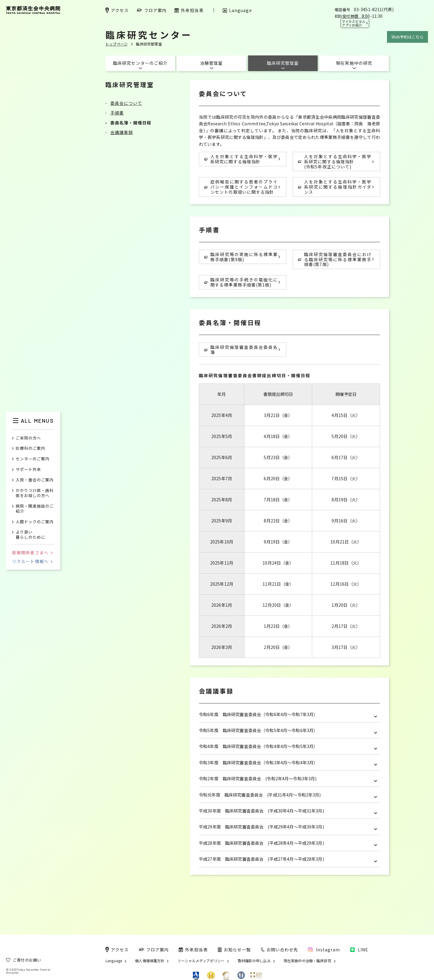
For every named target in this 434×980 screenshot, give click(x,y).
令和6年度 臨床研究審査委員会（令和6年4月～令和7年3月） (288, 714)
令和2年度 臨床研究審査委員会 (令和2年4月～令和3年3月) (288, 779)
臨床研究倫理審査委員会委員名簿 (241, 350)
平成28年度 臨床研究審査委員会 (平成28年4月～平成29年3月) (288, 843)
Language (114, 961)
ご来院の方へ (28, 438)
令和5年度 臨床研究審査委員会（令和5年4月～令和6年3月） (288, 730)
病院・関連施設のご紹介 (35, 509)
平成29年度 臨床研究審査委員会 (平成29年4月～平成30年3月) (288, 827)
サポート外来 (28, 470)
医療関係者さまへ (32, 553)
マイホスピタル (354, 23)
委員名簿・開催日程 (131, 123)
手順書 (117, 113)
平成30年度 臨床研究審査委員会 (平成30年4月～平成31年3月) (288, 811)
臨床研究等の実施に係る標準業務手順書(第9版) (241, 257)
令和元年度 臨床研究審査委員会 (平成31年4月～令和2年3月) (288, 795)
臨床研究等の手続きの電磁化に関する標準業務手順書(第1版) (241, 282)
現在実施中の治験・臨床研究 (307, 961)
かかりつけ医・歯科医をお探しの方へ (35, 493)
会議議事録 (122, 132)
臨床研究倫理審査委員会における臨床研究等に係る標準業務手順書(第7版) (335, 259)
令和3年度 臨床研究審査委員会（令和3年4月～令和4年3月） (288, 763)
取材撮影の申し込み (254, 961)
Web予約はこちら (407, 37)
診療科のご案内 (30, 448)
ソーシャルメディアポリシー (201, 961)
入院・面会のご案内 (35, 480)
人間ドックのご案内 (35, 522)
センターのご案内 (33, 459)
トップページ (116, 44)
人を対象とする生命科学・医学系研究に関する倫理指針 (241, 159)
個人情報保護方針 (150, 961)
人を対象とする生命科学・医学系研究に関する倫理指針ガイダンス (335, 187)
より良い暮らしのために (30, 535)
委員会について (126, 103)
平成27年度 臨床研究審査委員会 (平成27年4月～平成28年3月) (288, 859)
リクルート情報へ (32, 561)
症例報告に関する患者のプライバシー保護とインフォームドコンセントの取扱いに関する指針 (241, 187)
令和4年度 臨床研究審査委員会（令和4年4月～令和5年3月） (288, 746)
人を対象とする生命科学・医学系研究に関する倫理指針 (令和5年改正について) (335, 161)
